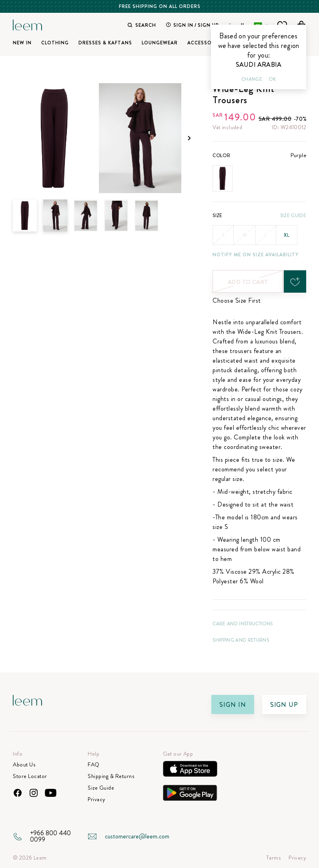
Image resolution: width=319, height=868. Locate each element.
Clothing (55, 43)
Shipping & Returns (111, 776)
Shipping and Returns (241, 640)
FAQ (94, 765)
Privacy (97, 799)
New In (22, 43)
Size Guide (293, 216)
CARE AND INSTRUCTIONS (243, 624)
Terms (273, 858)
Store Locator (30, 776)
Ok (272, 79)
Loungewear (160, 43)
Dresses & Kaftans (105, 43)
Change (252, 79)
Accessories (205, 43)
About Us (24, 765)
